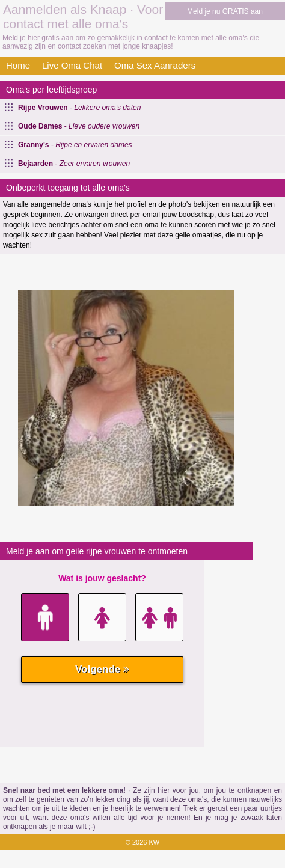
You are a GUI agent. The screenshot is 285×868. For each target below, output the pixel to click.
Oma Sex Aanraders (155, 65)
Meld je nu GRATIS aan (225, 11)
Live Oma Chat (72, 65)
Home (18, 65)
